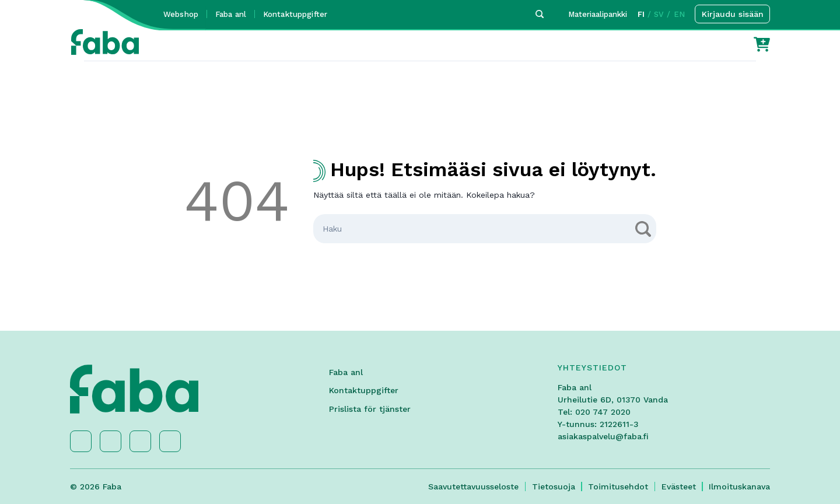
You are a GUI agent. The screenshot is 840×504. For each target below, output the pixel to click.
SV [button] (659, 14)
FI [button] (641, 14)
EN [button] (679, 14)
